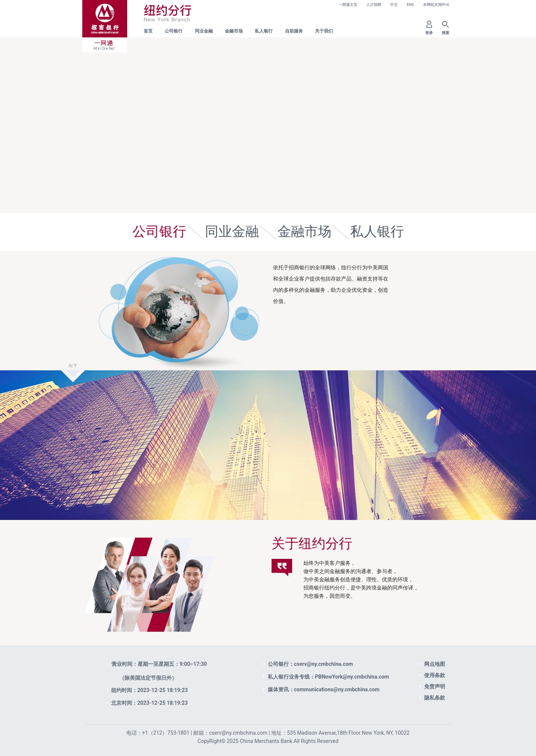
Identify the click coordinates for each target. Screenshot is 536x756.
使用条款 (435, 675)
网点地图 (435, 664)
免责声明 (435, 686)
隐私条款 (435, 698)
